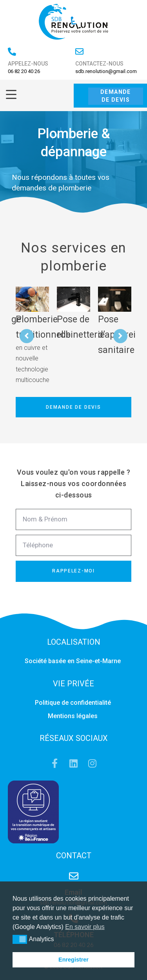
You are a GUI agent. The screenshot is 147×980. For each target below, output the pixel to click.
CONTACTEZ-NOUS (99, 64)
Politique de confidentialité (74, 703)
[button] (20, 939)
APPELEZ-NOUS (28, 64)
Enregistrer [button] (73, 960)
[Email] (74, 876)
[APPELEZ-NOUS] (12, 52)
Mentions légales (73, 716)
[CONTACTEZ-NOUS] (79, 52)
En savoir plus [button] (85, 927)
